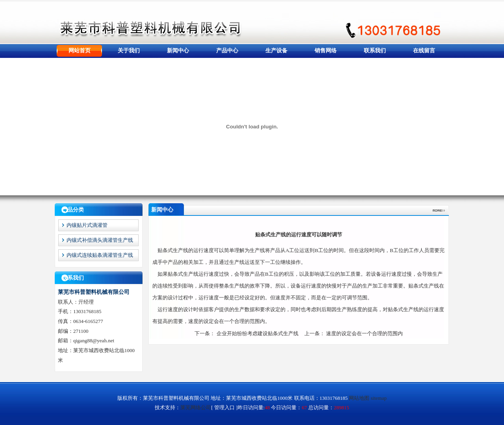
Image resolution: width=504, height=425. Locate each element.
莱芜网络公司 (196, 407)
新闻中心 (178, 51)
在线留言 (424, 51)
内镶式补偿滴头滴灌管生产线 (100, 240)
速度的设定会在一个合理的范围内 (364, 333)
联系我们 (375, 51)
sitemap (379, 398)
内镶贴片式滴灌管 (87, 225)
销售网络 (326, 51)
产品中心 (227, 51)
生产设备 (276, 51)
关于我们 (129, 51)
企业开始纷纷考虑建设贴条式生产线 (258, 333)
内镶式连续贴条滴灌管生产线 (100, 255)
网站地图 (359, 398)
